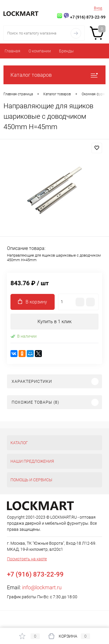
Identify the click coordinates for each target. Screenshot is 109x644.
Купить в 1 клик (54, 322)
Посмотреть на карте (27, 559)
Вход (98, 8)
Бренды (66, 51)
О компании (40, 51)
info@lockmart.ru (42, 587)
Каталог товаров (54, 75)
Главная (12, 51)
